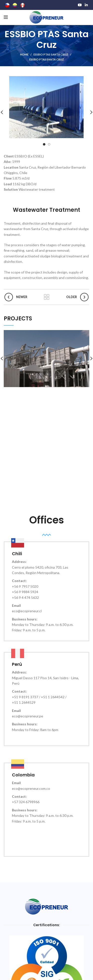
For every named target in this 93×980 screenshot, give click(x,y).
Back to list (47, 297)
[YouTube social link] (80, 5)
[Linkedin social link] (86, 5)
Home (24, 54)
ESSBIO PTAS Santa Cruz (51, 54)
